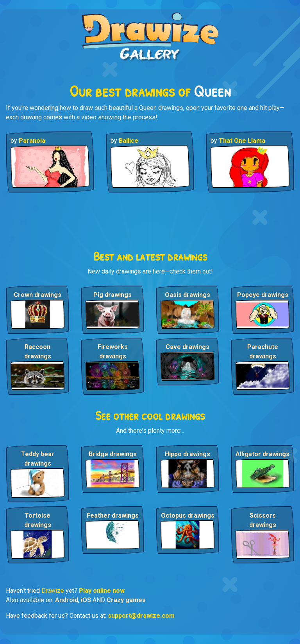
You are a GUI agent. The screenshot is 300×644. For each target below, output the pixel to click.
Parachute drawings (263, 352)
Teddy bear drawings (38, 459)
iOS (86, 600)
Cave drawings (187, 347)
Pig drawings (112, 295)
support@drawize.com (141, 616)
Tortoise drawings (38, 520)
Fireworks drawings (113, 352)
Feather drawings (113, 515)
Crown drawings (37, 295)
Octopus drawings (188, 515)
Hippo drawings (187, 454)
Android (67, 600)
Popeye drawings (263, 295)
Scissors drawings (263, 520)
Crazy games (126, 600)
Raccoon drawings (38, 352)
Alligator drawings (262, 454)
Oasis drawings (187, 295)
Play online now (102, 591)
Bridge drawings (113, 454)
